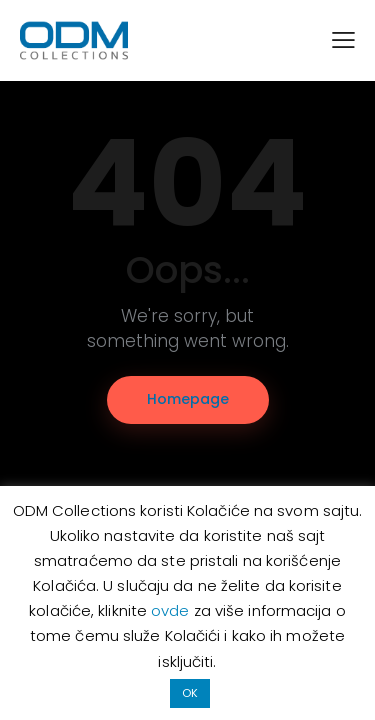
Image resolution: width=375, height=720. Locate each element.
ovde (172, 610)
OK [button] (190, 693)
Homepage (188, 399)
